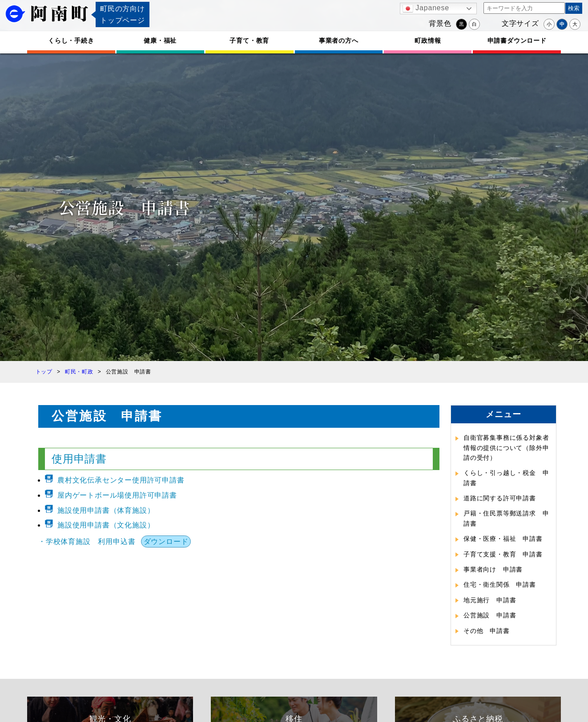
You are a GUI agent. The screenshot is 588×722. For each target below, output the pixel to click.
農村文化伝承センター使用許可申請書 (121, 480)
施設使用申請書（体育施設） (106, 510)
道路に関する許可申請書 (500, 498)
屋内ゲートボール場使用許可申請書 (117, 495)
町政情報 (428, 41)
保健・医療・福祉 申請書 (503, 539)
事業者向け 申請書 (493, 569)
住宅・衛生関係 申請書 (500, 584)
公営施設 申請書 (490, 615)
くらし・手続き (71, 41)
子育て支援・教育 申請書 (503, 554)
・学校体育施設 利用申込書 (87, 541)
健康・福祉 (160, 41)
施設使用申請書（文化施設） (106, 525)
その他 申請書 (487, 631)
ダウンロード (166, 541)
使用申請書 (79, 459)
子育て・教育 (249, 41)
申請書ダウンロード (517, 41)
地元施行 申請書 (490, 600)
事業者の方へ (339, 41)
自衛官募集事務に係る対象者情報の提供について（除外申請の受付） (506, 448)
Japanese (426, 8)
